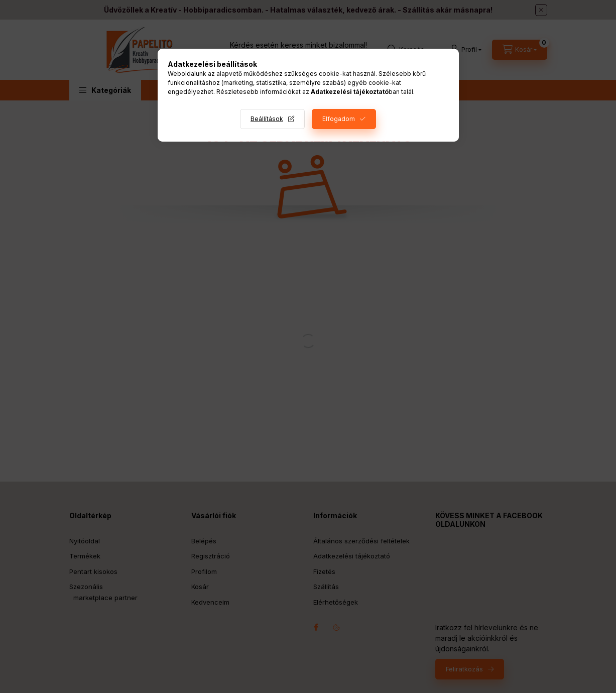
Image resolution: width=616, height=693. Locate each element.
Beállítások (267, 119)
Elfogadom (339, 119)
